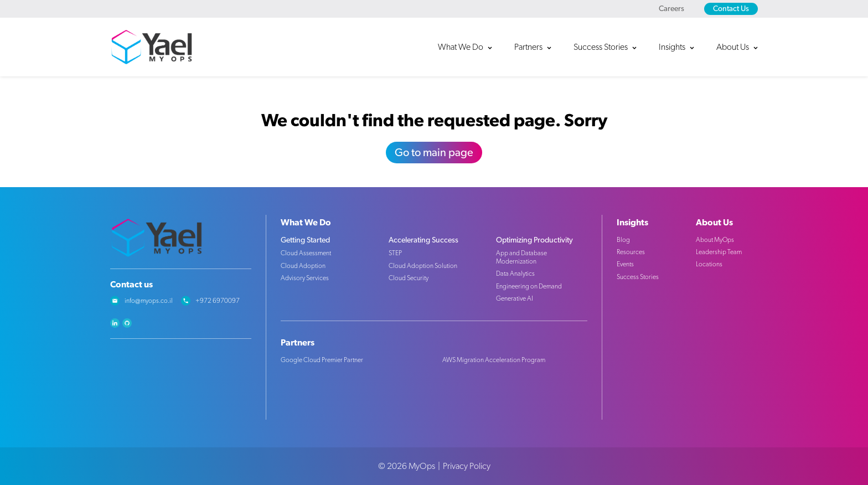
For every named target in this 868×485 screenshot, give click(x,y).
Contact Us (731, 9)
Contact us (131, 285)
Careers (671, 9)
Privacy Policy (467, 466)
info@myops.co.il (149, 301)
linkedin (115, 323)
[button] (471, 47)
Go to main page (434, 153)
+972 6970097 (218, 301)
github (127, 323)
